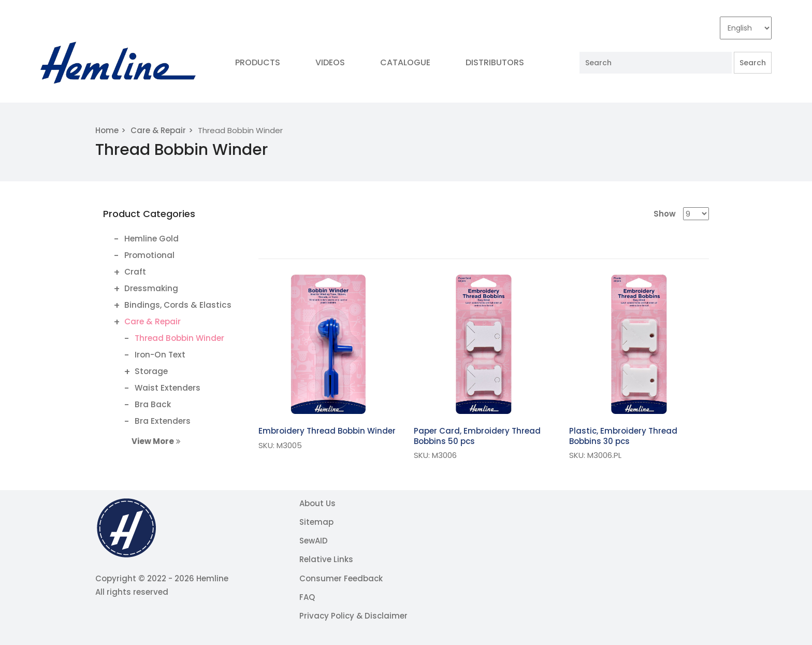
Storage (151, 371)
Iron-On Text (160, 355)
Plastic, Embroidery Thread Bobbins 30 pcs (623, 436)
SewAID (314, 541)
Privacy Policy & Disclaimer (353, 616)
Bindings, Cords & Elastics (178, 305)
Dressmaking (151, 288)
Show (665, 214)
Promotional (149, 255)
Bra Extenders (163, 421)
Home (107, 130)
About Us (317, 503)
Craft (135, 272)
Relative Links (326, 559)
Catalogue (405, 62)
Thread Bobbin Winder (179, 338)
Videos (330, 62)
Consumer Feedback (341, 578)
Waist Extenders (168, 388)
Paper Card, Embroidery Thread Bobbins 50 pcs (477, 436)
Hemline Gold (151, 239)
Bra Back (153, 404)
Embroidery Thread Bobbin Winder (327, 431)
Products (258, 62)
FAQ (307, 597)
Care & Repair (158, 130)
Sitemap (316, 522)
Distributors (495, 62)
